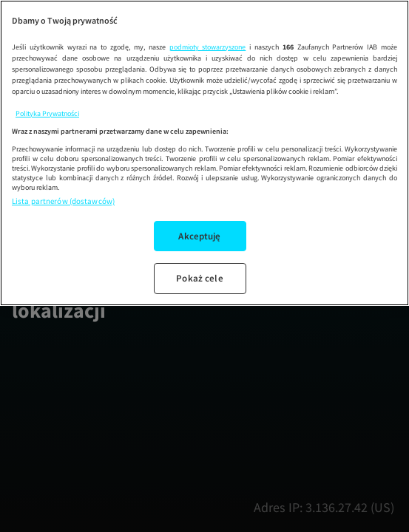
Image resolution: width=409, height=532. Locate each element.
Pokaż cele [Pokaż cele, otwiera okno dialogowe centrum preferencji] (199, 278)
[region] (204, 153)
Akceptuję (199, 236)
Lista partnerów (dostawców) (63, 201)
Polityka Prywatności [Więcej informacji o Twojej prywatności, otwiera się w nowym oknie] (47, 113)
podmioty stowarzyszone (208, 47)
